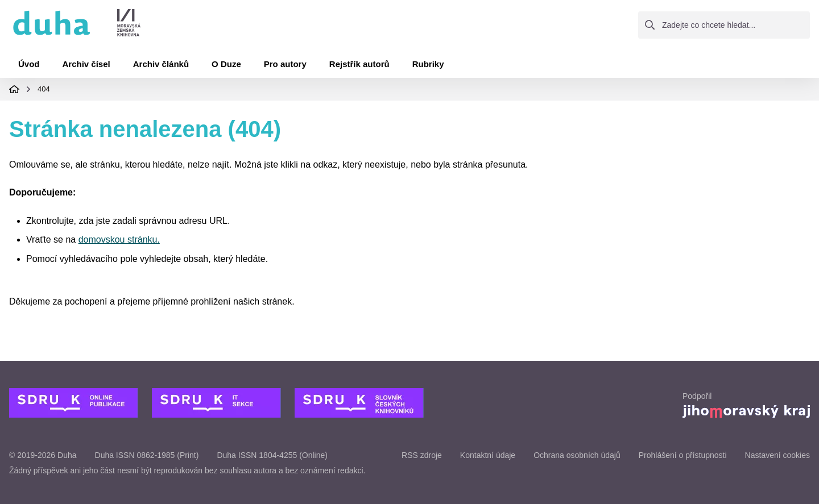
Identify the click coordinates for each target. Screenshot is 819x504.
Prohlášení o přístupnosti (683, 455)
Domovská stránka (14, 89)
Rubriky (428, 64)
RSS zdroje (422, 455)
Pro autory (285, 64)
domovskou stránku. (119, 239)
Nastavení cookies (777, 455)
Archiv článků (161, 64)
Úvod (29, 64)
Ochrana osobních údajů (577, 455)
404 (44, 89)
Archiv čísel (86, 64)
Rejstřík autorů (359, 64)
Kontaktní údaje (488, 455)
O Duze (226, 64)
